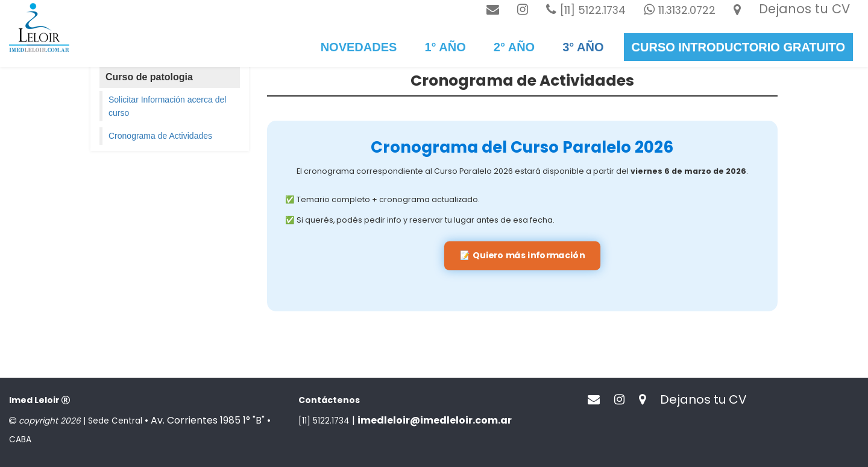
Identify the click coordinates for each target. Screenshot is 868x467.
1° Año (445, 47)
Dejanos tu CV (804, 9)
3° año (583, 47)
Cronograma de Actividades (160, 136)
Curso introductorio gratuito (738, 47)
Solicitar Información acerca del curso (167, 106)
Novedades (359, 47)
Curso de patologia (149, 77)
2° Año (514, 47)
